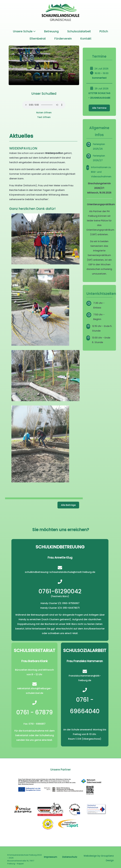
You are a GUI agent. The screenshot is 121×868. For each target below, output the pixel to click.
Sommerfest (99, 78)
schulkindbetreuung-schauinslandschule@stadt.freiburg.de (60, 572)
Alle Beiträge (68, 505)
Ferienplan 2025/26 (99, 146)
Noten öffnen (44, 113)
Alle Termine (99, 108)
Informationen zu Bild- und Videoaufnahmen (101, 172)
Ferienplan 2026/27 (99, 158)
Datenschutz (70, 857)
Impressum (50, 857)
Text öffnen (44, 117)
